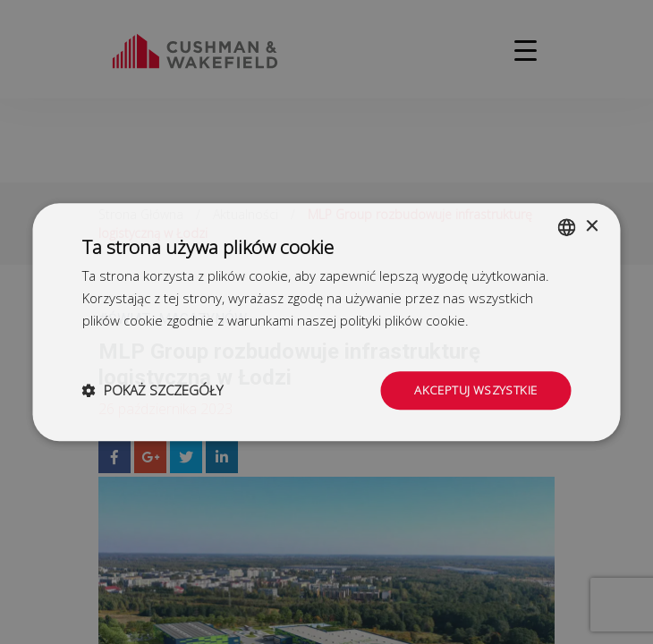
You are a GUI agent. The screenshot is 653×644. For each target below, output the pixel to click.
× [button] (592, 225)
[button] (153, 391)
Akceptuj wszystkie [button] (473, 390)
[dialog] (326, 322)
